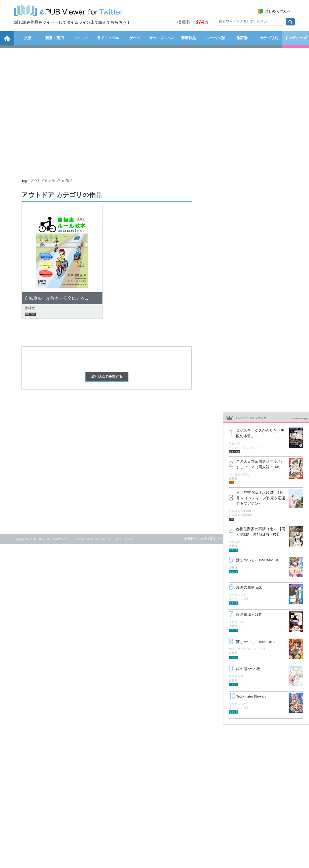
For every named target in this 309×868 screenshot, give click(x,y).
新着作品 (189, 38)
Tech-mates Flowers (251, 696)
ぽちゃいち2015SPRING (256, 642)
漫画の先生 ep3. (249, 587)
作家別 (242, 38)
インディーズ (296, 38)
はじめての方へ (278, 11)
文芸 (28, 38)
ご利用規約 (189, 539)
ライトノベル (108, 38)
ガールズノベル (162, 38)
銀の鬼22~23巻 (248, 669)
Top (24, 181)
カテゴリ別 (269, 38)
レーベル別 (215, 38)
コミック (81, 38)
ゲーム (135, 38)
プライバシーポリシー (232, 539)
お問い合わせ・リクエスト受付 (273, 539)
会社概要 (207, 539)
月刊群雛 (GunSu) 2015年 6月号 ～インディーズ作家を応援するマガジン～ (261, 498)
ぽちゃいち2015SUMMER (257, 560)
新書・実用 (55, 38)
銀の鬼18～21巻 (249, 614)
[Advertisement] (54, 111)
